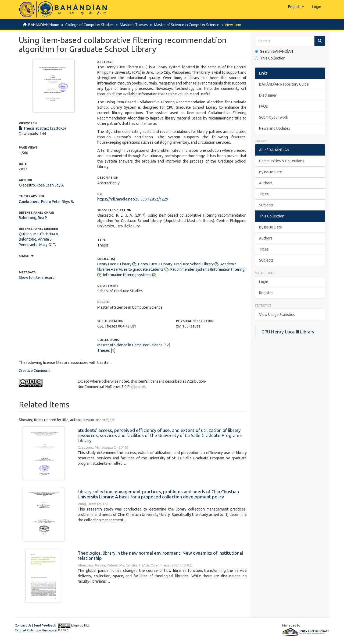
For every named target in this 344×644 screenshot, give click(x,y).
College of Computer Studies (89, 25)
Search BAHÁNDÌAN (274, 51)
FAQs (264, 106)
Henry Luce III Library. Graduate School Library (176, 264)
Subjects (266, 205)
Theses (104, 350)
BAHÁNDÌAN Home (44, 25)
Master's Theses (132, 25)
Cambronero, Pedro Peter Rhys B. (46, 202)
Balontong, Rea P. (33, 218)
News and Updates (275, 128)
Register (266, 293)
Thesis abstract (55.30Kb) (42, 128)
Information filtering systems (127, 275)
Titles (264, 194)
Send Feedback (45, 625)
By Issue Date (270, 172)
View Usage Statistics (277, 315)
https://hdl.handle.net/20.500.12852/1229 (133, 199)
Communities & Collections (282, 161)
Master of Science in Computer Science (184, 25)
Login (264, 282)
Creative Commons (35, 371)
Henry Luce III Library (114, 264)
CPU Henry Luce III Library (288, 332)
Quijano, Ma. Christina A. (39, 234)
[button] (296, 7)
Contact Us (23, 625)
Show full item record (37, 277)
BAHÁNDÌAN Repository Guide (284, 84)
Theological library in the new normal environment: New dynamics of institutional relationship (160, 555)
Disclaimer (268, 95)
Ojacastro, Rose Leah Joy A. (42, 185)
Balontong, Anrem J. (36, 239)
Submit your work (274, 117)
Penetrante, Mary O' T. (37, 245)
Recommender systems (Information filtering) (208, 269)
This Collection (270, 58)
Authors (266, 183)
